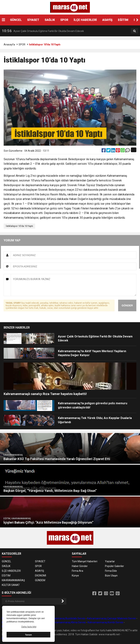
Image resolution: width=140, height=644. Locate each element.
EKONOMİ (41, 576)
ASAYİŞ (107, 20)
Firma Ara (77, 571)
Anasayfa (9, 44)
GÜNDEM (40, 580)
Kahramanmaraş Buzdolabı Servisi (65, 618)
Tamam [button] (28, 635)
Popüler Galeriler (114, 566)
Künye (75, 576)
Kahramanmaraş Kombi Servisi (105, 622)
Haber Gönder (80, 566)
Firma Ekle (111, 571)
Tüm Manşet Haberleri (85, 561)
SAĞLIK (50, 20)
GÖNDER (127, 305)
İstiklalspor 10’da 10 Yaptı (19, 226)
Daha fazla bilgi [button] (29, 627)
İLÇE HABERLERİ (85, 20)
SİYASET (33, 20)
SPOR (64, 20)
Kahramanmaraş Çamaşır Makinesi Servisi (111, 618)
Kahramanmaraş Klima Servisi (68, 622)
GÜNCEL (16, 20)
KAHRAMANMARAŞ (13, 580)
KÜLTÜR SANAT (11, 585)
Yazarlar (110, 561)
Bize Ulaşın (111, 576)
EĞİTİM (123, 20)
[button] (137, 20)
